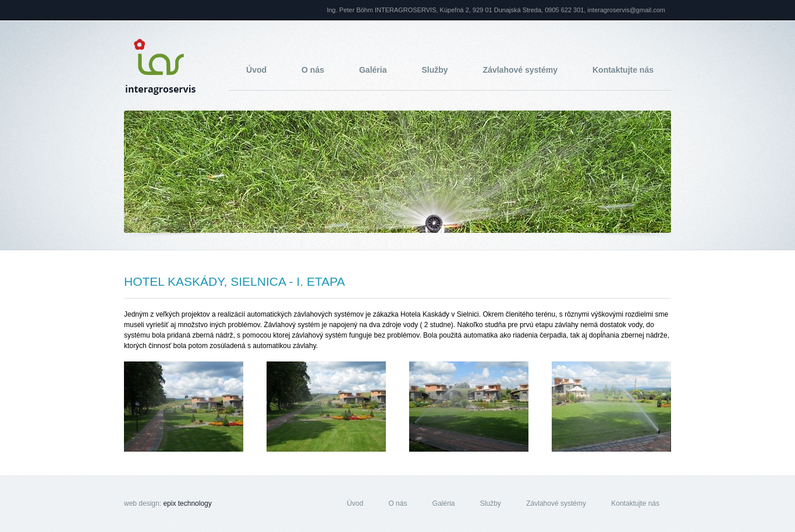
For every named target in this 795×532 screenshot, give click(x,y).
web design (142, 503)
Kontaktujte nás (623, 70)
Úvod (256, 70)
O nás (313, 70)
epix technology (187, 503)
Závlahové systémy (520, 70)
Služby (434, 70)
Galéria (373, 70)
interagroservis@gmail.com (627, 10)
